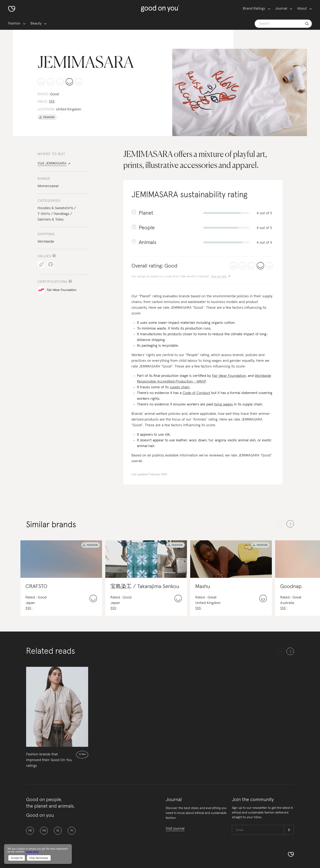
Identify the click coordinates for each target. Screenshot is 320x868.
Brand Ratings (254, 9)
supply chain (180, 387)
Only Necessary (39, 858)
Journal (281, 9)
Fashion (14, 23)
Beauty (36, 23)
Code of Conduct (196, 393)
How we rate (219, 276)
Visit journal (175, 829)
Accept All (17, 858)
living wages (223, 404)
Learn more (32, 852)
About (302, 9)
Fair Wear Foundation (229, 376)
